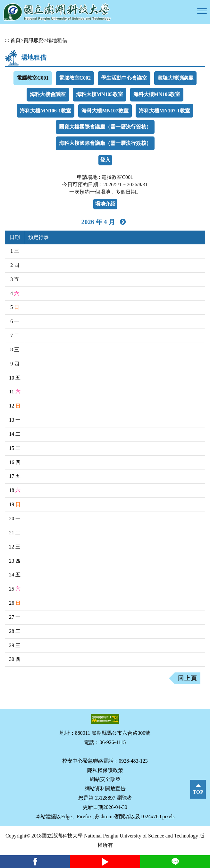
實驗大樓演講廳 (175, 78)
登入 (105, 160)
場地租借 (57, 40)
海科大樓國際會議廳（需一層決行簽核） (105, 143)
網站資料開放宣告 (105, 789)
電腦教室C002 (75, 78)
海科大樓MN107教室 (105, 111)
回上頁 (188, 678)
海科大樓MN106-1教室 (46, 111)
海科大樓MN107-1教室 (164, 111)
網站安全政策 (105, 779)
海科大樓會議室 (48, 94)
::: (7, 40)
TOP (198, 792)
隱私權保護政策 (105, 770)
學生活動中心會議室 (124, 78)
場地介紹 (105, 204)
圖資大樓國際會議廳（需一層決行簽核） (105, 127)
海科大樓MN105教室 (100, 94)
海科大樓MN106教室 (157, 94)
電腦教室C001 (33, 78)
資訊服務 (34, 40)
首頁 (15, 40)
